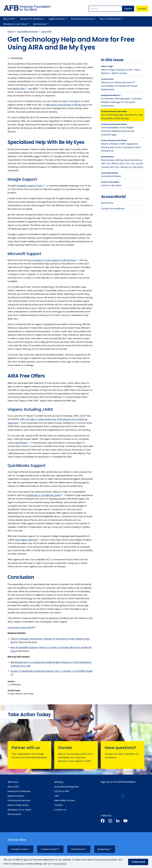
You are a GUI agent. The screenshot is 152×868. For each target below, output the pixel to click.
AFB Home (13, 782)
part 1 (65, 101)
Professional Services (82, 19)
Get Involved (40, 24)
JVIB (56, 796)
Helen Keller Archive (64, 800)
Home (11, 32)
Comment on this (22, 627)
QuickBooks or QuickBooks (44, 495)
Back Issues (107, 203)
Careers (58, 805)
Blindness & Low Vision (15, 24)
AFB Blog (59, 782)
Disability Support (32, 186)
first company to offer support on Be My (53, 260)
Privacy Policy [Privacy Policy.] (59, 864)
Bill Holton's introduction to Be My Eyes (66, 105)
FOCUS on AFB (62, 791)
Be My (20, 88)
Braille (104, 849)
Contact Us (60, 810)
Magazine (66, 787)
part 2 (77, 101)
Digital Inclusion (57, 19)
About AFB (9, 19)
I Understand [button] (138, 862)
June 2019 (46, 32)
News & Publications (110, 19)
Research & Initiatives (31, 19)
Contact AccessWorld (113, 209)
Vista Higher (27, 540)
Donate (142, 9)
